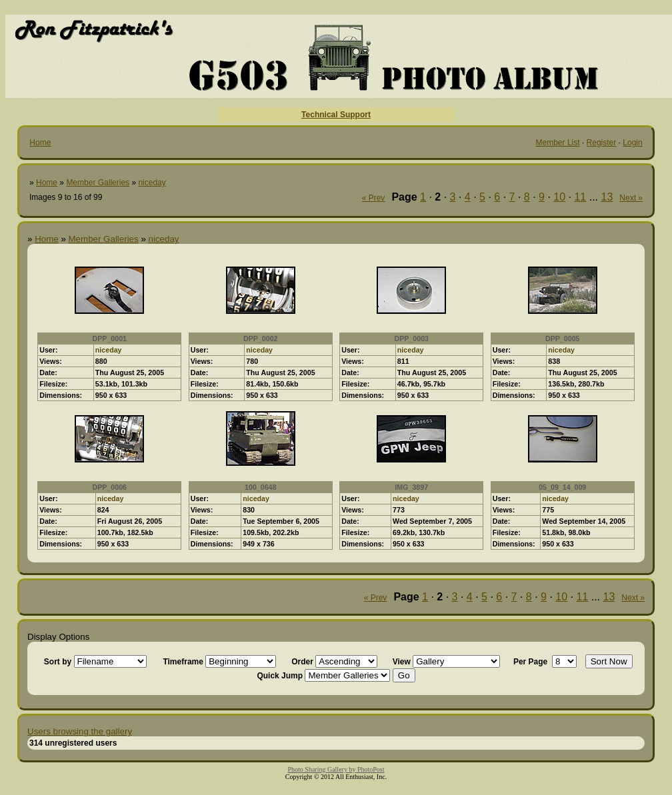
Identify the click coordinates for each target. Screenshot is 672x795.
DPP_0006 (109, 487)
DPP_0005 (563, 339)
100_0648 (260, 487)
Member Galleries (98, 183)
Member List (558, 143)
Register (602, 143)
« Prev (374, 198)
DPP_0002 (261, 339)
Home (40, 143)
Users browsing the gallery (80, 731)
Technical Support (336, 115)
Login (632, 143)
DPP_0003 (411, 339)
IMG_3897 (411, 487)
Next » (631, 198)
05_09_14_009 (562, 487)
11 (580, 197)
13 (607, 197)
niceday (152, 183)
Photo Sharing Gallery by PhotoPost (336, 769)
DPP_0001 (109, 339)
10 (559, 197)
